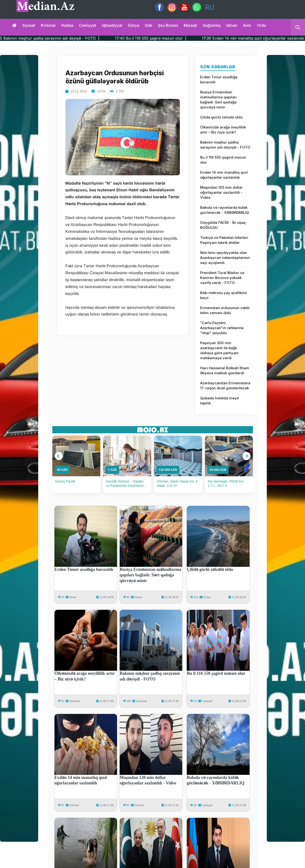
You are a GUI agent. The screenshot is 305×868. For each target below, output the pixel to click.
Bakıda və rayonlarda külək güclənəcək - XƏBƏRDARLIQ (225, 210)
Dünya (134, 25)
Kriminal (48, 25)
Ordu (262, 25)
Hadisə (67, 25)
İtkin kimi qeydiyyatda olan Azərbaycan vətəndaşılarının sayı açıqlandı (225, 258)
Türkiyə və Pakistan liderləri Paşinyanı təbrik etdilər (224, 240)
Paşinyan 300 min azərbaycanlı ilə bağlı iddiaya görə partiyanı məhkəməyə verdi (219, 350)
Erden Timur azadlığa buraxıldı (219, 80)
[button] (59, 456)
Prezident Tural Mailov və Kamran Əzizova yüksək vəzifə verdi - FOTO (222, 278)
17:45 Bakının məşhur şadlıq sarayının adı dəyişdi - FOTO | (72, 38)
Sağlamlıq (212, 25)
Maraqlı (190, 25)
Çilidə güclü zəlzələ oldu (221, 117)
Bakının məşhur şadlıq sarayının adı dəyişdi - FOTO (225, 145)
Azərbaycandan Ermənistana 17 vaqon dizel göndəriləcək (225, 386)
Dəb (149, 25)
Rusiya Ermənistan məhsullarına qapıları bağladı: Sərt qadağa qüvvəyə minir (218, 100)
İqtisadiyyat (112, 25)
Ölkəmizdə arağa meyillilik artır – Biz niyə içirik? (223, 130)
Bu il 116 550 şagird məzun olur (223, 160)
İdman (232, 25)
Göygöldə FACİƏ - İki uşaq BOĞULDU (223, 225)
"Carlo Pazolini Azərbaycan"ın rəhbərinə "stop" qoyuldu (222, 328)
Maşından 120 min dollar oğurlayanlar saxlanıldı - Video (221, 192)
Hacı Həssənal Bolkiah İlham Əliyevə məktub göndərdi (225, 370)
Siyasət (29, 25)
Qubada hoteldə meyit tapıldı (219, 401)
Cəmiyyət (88, 25)
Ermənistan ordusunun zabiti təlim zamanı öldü (225, 310)
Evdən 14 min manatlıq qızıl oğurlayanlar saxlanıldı (224, 175)
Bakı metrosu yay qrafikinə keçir (223, 295)
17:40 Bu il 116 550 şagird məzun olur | (177, 38)
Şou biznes (168, 25)
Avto (247, 25)
